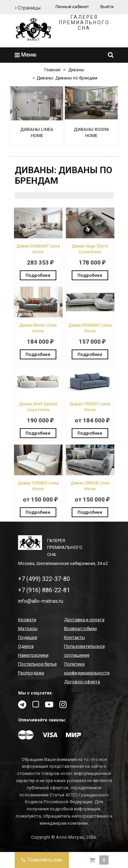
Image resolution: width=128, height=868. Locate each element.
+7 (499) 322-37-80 (44, 579)
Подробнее (38, 275)
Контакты (75, 637)
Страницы (28, 8)
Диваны (76, 70)
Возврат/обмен (81, 628)
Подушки (28, 637)
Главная (52, 70)
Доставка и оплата (84, 620)
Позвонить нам (42, 860)
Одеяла (26, 646)
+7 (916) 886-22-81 (44, 590)
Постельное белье (37, 664)
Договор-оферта (82, 682)
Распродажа (31, 673)
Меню (26, 55)
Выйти (107, 7)
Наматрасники (33, 655)
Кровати (27, 620)
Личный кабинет (72, 7)
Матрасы (28, 628)
